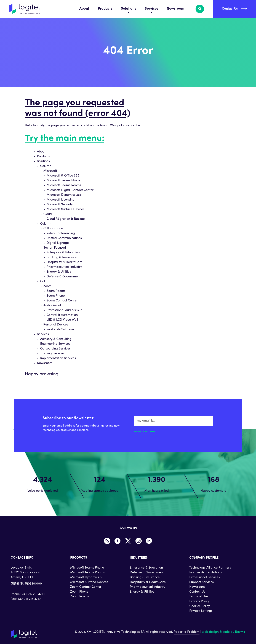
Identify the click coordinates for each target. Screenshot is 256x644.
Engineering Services (55, 344)
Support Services (202, 582)
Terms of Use (199, 597)
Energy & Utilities (59, 272)
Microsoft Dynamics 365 (64, 195)
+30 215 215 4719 (29, 599)
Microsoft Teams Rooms (64, 185)
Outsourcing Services (55, 349)
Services (151, 9)
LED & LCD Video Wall (62, 320)
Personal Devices (56, 325)
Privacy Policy (199, 601)
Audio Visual (52, 306)
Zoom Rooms (56, 291)
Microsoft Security (60, 205)
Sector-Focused (55, 248)
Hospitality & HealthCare (65, 262)
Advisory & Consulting (56, 339)
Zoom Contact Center (62, 301)
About (84, 9)
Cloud (48, 214)
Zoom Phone (56, 296)
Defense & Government (64, 277)
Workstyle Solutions (60, 330)
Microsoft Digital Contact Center (70, 190)
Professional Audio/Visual (65, 310)
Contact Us (197, 592)
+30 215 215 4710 (33, 594)
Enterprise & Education (63, 253)
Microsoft (50, 171)
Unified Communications (64, 238)
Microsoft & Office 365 (63, 176)
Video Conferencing (61, 233)
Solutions (129, 9)
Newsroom (175, 9)
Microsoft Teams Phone (63, 181)
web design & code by (224, 632)
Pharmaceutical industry (64, 267)
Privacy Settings (201, 611)
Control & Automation (62, 315)
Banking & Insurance (62, 257)
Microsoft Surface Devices (66, 209)
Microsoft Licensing (61, 200)
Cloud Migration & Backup (66, 219)
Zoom (47, 286)
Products (105, 9)
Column (46, 166)
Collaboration (53, 229)
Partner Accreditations (206, 573)
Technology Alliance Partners (210, 568)
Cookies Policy (200, 606)
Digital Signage (58, 243)
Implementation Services (58, 358)
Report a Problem (187, 632)
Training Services (52, 354)
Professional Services (205, 577)
